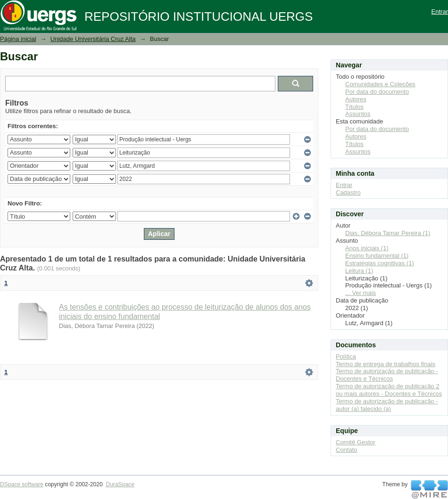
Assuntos (358, 114)
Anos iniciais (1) (367, 248)
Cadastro (348, 192)
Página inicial (18, 39)
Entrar (440, 12)
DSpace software (22, 484)
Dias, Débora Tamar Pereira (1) (388, 233)
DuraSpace (120, 484)
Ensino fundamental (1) (377, 256)
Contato (347, 450)
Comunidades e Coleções (380, 84)
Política (346, 356)
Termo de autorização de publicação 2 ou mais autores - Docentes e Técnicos (389, 390)
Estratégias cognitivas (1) (380, 263)
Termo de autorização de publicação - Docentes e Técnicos (387, 375)
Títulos (354, 107)
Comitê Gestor (356, 442)
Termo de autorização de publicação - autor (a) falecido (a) (387, 405)
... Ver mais (361, 293)
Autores (356, 99)
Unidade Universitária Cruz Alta (93, 39)
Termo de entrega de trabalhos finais (386, 364)
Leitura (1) (359, 271)
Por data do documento (377, 92)
